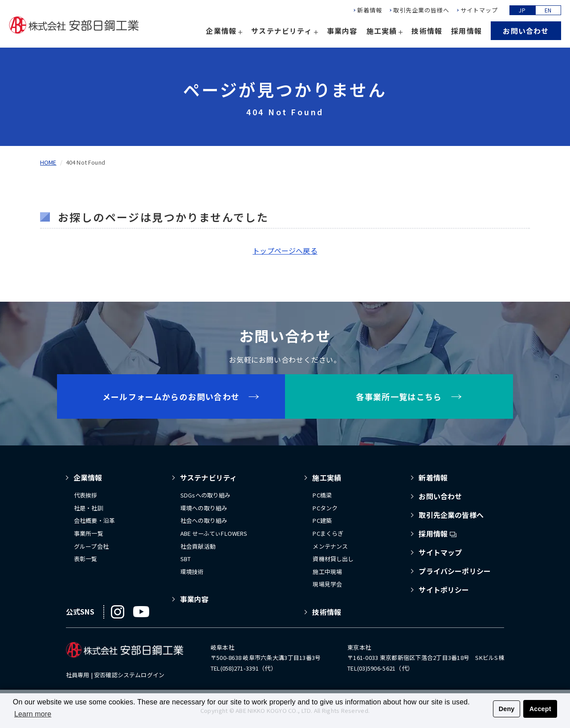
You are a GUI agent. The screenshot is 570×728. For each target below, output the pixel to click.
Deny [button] (507, 709)
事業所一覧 (89, 533)
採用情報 (466, 32)
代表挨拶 (86, 495)
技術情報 (427, 32)
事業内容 (342, 32)
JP (522, 11)
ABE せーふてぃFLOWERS (214, 533)
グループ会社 (91, 546)
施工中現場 (327, 572)
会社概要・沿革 (94, 520)
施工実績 (327, 477)
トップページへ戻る (285, 251)
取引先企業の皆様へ (421, 12)
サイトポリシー (444, 590)
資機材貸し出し (333, 559)
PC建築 (322, 520)
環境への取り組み (204, 508)
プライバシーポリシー (455, 571)
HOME (48, 162)
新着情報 (370, 12)
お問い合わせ (526, 32)
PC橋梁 (322, 495)
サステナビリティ (208, 477)
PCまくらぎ (328, 533)
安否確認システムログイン (129, 675)
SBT (185, 559)
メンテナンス (330, 546)
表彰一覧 (86, 559)
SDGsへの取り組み (206, 495)
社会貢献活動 (198, 546)
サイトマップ (479, 12)
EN (548, 11)
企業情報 (88, 477)
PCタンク (325, 508)
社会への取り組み (204, 520)
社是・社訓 (89, 508)
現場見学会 (327, 584)
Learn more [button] (33, 714)
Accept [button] (540, 709)
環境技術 (192, 572)
